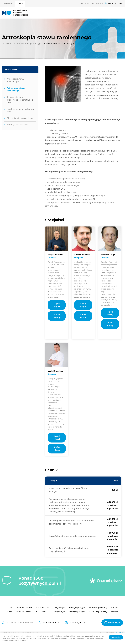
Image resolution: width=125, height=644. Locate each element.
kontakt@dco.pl (77, 623)
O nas (10, 607)
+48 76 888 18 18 (116, 3)
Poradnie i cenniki (24, 607)
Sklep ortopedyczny (98, 607)
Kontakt (114, 607)
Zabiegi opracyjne (77, 607)
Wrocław (8, 4)
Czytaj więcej (57, 305)
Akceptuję (116, 637)
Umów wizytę (57, 316)
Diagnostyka (60, 607)
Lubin (20, 4)
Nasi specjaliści (43, 607)
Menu (121, 12)
